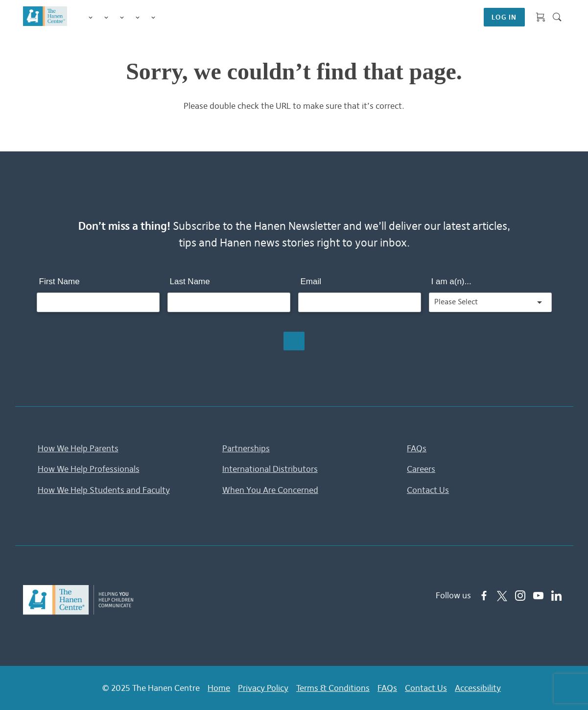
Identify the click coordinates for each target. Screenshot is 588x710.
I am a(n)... (451, 282)
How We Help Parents (78, 448)
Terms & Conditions (333, 688)
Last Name (190, 282)
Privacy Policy (263, 688)
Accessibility (478, 688)
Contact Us (428, 490)
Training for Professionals (122, 18)
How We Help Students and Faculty (104, 490)
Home (219, 688)
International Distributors (270, 469)
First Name (59, 282)
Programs (106, 18)
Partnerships (246, 448)
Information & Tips (138, 18)
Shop (165, 17)
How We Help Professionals (89, 469)
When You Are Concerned (270, 490)
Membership (153, 18)
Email (311, 282)
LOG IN (504, 17)
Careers (421, 469)
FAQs (417, 448)
